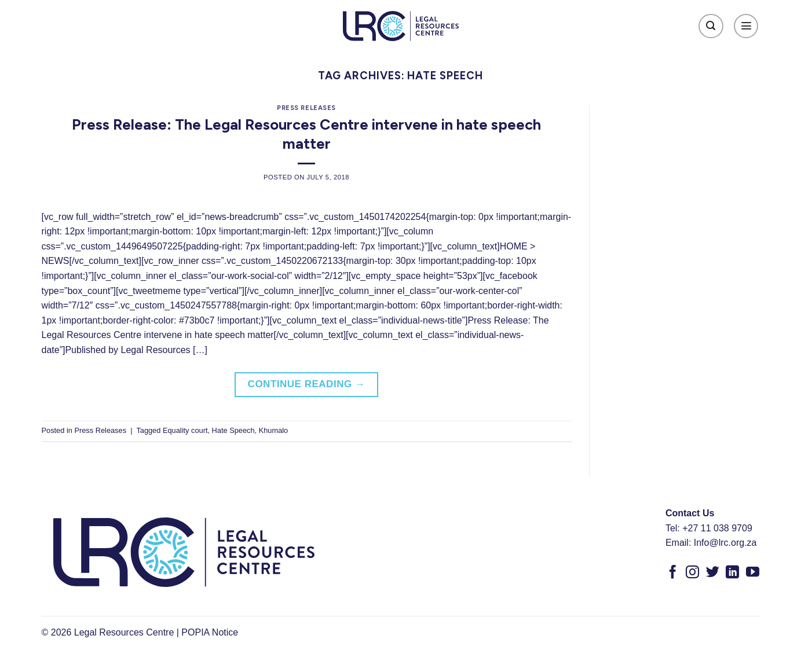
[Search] (711, 26)
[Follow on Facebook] (673, 573)
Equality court (185, 430)
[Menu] (746, 26)
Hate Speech (233, 430)
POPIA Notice (210, 632)
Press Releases (306, 108)
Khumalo (274, 430)
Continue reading (307, 384)
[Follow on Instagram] (692, 573)
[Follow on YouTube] (753, 573)
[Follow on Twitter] (713, 573)
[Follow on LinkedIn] (732, 573)
